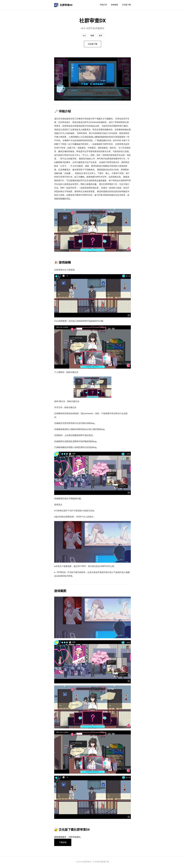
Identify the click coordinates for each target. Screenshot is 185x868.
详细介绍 (103, 5)
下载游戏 (63, 843)
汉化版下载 (126, 5)
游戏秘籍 (114, 5)
